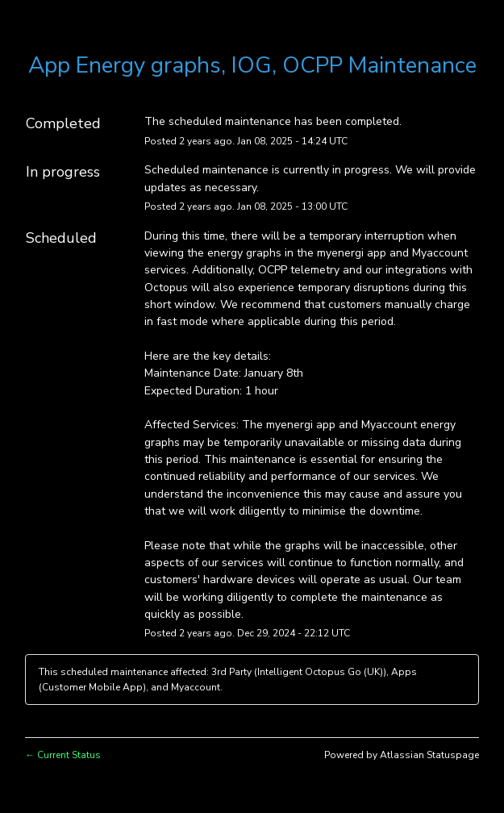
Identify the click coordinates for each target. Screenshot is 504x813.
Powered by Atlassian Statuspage (402, 755)
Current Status (63, 755)
